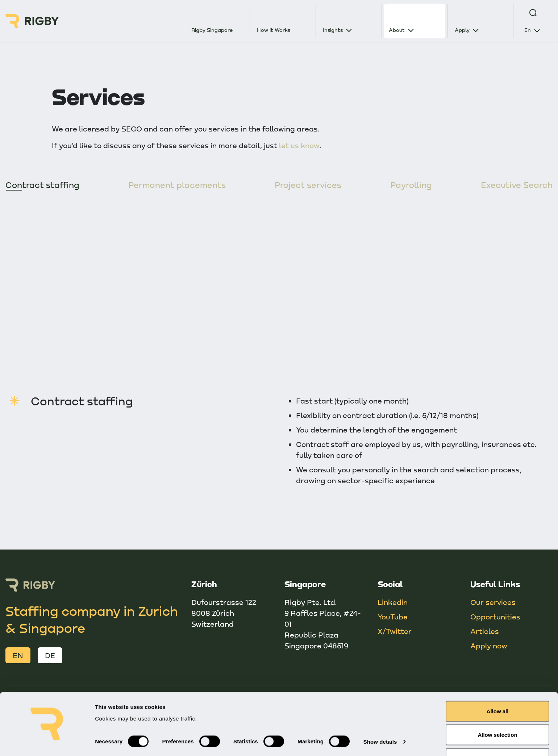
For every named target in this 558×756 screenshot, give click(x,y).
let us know (299, 145)
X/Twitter (395, 631)
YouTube (393, 617)
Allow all (498, 689)
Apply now (489, 646)
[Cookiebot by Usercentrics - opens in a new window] (47, 742)
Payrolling (411, 185)
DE (50, 656)
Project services (309, 185)
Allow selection (497, 713)
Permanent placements (178, 185)
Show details (380, 720)
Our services (493, 602)
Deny (498, 737)
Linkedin (393, 602)
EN (18, 656)
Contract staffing (43, 185)
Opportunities (495, 617)
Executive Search (516, 185)
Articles (485, 631)
